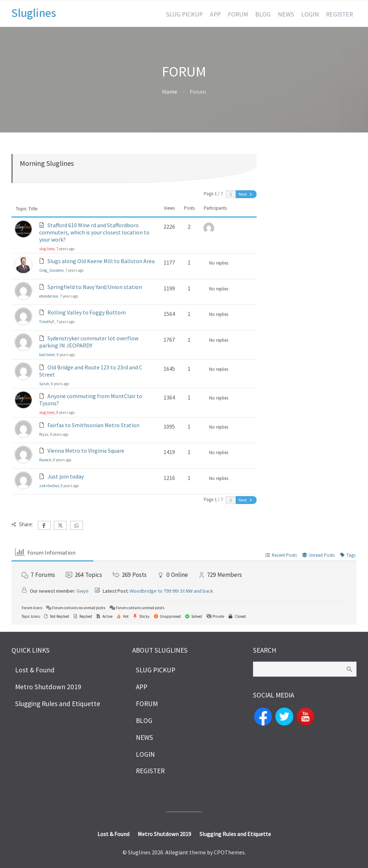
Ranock (45, 460)
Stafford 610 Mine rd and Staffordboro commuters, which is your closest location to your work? (94, 232)
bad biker (47, 355)
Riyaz (44, 434)
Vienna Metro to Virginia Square (86, 451)
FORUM (238, 14)
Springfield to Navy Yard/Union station (95, 287)
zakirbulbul (49, 486)
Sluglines (34, 13)
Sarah (44, 384)
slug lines (47, 249)
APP (215, 14)
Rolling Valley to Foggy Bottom (87, 312)
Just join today (66, 476)
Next (246, 194)
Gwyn (82, 591)
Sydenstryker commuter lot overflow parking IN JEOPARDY (89, 342)
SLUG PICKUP (184, 14)
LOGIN (310, 14)
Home (170, 92)
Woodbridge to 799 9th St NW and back (171, 591)
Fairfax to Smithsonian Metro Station (93, 425)
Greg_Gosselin (51, 270)
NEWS (286, 14)
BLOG (263, 14)
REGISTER (339, 14)
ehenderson (49, 296)
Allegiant (177, 852)
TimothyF (47, 322)
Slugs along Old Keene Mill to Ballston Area (101, 261)
